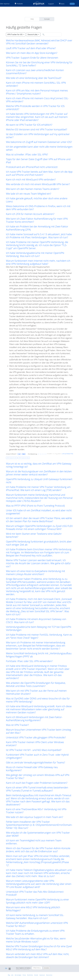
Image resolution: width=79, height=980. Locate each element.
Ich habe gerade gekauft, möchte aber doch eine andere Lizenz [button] (37, 200)
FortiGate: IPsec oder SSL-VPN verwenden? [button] (29, 661)
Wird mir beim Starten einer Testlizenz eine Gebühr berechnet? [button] (34, 535)
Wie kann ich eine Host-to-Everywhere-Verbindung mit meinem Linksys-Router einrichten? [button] (35, 573)
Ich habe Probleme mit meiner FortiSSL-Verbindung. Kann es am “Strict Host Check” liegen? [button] (39, 636)
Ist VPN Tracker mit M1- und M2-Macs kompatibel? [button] (34, 750)
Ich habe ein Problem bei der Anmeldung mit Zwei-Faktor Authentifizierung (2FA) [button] (37, 228)
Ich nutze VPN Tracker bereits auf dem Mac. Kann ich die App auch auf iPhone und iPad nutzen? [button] (39, 173)
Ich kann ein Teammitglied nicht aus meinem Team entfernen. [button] (34, 842)
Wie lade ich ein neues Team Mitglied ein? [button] (29, 194)
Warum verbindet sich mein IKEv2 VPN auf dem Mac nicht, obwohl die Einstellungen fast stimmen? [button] (38, 956)
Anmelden (47, 968)
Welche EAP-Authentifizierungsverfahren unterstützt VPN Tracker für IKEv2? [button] (37, 924)
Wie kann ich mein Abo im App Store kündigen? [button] (32, 53)
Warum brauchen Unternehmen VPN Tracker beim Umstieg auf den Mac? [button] (38, 731)
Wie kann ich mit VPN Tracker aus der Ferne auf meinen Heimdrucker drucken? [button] (36, 692)
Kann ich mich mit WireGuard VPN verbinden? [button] (31, 179)
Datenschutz (49, 975)
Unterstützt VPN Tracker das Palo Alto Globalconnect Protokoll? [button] (35, 893)
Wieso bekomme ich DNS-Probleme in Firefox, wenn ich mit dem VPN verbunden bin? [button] (38, 208)
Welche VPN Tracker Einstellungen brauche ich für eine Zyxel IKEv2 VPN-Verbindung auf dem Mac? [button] (39, 948)
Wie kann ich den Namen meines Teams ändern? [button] (33, 189)
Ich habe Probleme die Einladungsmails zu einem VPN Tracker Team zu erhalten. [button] (35, 932)
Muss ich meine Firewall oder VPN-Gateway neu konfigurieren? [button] (32, 769)
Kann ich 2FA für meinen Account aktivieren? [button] (30, 214)
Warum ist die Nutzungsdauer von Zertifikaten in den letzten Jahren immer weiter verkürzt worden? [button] (39, 473)
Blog (9, 975)
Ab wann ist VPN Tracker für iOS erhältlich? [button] (29, 125)
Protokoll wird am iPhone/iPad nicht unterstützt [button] (32, 167)
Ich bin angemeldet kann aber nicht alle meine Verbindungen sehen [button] (39, 148)
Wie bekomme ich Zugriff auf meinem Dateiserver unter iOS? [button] (39, 142)
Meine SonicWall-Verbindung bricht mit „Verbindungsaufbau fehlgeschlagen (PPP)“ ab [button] (39, 655)
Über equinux (5, 4)
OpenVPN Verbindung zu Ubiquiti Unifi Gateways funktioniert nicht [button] (39, 481)
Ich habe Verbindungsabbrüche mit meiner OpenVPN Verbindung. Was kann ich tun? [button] (35, 254)
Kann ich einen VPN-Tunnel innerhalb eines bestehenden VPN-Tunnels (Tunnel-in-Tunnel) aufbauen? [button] (37, 789)
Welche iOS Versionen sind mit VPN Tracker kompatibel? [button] (37, 129)
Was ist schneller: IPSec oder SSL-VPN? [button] (27, 154)
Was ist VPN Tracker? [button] (17, 725)
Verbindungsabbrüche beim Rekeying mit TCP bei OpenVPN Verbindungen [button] (39, 628)
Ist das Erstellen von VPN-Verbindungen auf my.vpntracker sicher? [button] (38, 136)
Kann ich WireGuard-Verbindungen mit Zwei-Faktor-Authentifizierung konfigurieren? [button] (34, 719)
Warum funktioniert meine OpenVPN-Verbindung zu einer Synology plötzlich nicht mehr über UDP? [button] (37, 901)
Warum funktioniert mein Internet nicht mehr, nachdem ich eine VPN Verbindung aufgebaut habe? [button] (38, 262)
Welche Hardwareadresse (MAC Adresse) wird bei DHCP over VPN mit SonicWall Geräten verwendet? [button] (39, 42)
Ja (19, 454)
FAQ (32, 19)
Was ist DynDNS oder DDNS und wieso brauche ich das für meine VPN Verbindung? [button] (38, 700)
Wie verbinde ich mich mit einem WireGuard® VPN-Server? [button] (38, 184)
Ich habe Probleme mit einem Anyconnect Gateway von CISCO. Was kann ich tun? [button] (36, 621)
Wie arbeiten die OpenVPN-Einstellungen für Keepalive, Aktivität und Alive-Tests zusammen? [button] (36, 684)
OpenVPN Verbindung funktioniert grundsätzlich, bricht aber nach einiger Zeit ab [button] (39, 543)
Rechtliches (30, 975)
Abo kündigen (18, 975)
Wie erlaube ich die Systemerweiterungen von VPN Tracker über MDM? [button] (38, 834)
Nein (24, 454)
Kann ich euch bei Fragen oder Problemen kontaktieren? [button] (37, 783)
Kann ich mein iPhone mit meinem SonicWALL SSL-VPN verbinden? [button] (36, 84)
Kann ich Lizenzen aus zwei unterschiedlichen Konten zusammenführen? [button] (35, 72)
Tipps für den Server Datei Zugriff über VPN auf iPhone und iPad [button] (38, 161)
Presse (24, 975)
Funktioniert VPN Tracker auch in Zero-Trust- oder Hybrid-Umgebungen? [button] (38, 756)
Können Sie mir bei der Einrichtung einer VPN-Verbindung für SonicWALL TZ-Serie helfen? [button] (39, 64)
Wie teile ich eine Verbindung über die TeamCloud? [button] (34, 78)
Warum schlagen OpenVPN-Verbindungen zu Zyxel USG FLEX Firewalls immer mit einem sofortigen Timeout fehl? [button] (39, 527)
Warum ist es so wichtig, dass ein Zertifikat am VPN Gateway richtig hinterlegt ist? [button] (39, 465)
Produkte (19, 4)
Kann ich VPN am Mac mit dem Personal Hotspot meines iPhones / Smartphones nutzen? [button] (37, 92)
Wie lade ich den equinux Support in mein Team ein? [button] (35, 817)
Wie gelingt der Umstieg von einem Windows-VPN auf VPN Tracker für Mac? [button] (38, 777)
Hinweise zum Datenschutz (23, 969)
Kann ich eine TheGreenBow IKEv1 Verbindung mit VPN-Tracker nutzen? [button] (36, 811)
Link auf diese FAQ (67, 454)
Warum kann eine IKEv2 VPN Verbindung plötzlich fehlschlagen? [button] (33, 909)
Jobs (12, 975)
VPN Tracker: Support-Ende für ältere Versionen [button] (32, 58)
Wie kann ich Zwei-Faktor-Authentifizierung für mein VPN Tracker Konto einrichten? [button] (37, 220)
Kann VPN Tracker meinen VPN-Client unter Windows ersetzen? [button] (35, 744)
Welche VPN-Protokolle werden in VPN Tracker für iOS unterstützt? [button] (35, 108)
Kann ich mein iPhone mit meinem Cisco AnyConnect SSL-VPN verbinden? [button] (37, 100)
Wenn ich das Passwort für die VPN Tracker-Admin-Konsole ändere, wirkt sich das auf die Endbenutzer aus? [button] (38, 850)
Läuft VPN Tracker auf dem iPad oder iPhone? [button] (31, 48)
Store (63, 4)
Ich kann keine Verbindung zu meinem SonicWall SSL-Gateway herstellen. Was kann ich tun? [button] (35, 917)
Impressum (42, 975)
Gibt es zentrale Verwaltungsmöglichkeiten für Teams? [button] (35, 762)
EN (6, 968)
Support (51, 4)
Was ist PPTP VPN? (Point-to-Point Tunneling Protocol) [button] (35, 506)
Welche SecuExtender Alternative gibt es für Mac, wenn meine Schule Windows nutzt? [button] (36, 940)
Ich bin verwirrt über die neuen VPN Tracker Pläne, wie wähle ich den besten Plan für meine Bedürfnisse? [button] (39, 520)
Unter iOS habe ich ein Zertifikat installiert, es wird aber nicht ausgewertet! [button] (39, 512)
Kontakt (47, 19)
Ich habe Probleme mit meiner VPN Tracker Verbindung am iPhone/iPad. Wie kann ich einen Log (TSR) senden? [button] (38, 489)
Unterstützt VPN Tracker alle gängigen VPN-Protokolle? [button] (36, 737)
